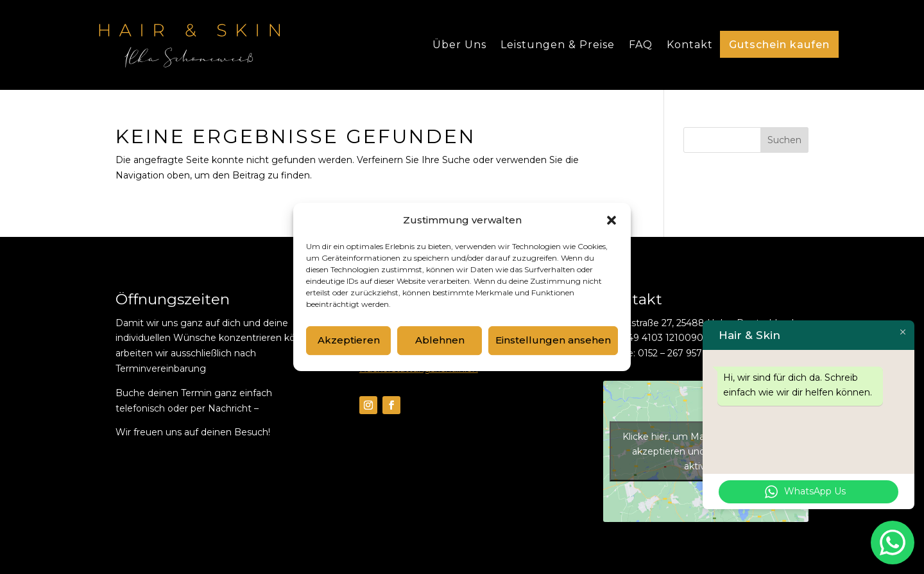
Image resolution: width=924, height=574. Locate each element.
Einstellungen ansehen (553, 340)
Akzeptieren (349, 340)
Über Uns (459, 45)
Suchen (784, 140)
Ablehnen (440, 340)
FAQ (641, 45)
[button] (612, 220)
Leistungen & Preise (558, 45)
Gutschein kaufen (779, 45)
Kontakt (690, 45)
